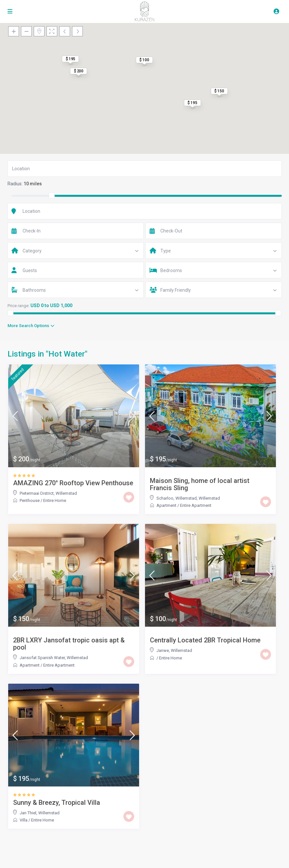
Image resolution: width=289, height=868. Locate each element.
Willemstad (66, 493)
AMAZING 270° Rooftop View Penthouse (73, 483)
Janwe (163, 650)
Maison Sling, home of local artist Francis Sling (200, 484)
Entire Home (55, 500)
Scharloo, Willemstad (177, 498)
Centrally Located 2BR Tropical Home (205, 640)
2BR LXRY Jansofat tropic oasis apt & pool (69, 644)
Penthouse (30, 500)
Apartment (166, 505)
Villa (24, 820)
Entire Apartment (196, 505)
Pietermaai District (37, 493)
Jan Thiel (28, 813)
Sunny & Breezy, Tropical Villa (57, 803)
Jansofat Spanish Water (42, 658)
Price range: (18, 306)
